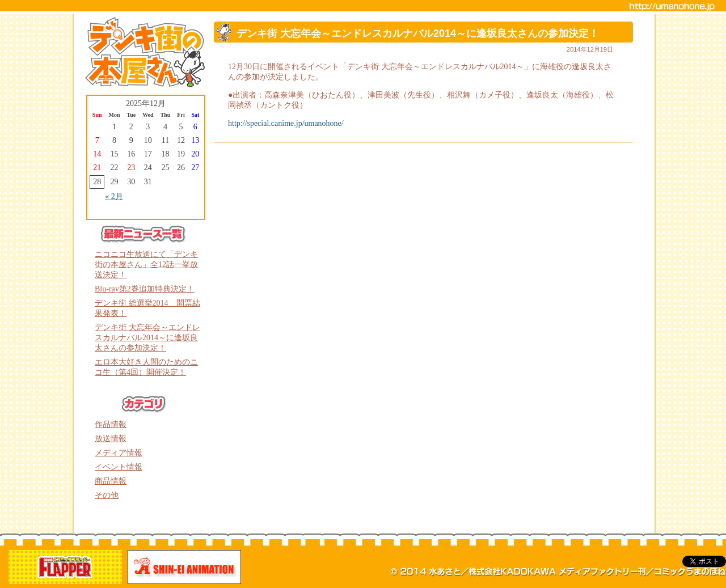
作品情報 (111, 424)
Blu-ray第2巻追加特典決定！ (145, 289)
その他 (107, 495)
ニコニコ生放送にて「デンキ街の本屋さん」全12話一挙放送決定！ (146, 265)
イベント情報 (119, 467)
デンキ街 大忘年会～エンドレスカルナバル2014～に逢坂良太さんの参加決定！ (147, 338)
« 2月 (114, 196)
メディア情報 (119, 453)
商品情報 (111, 481)
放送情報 (111, 439)
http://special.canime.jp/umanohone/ (286, 123)
